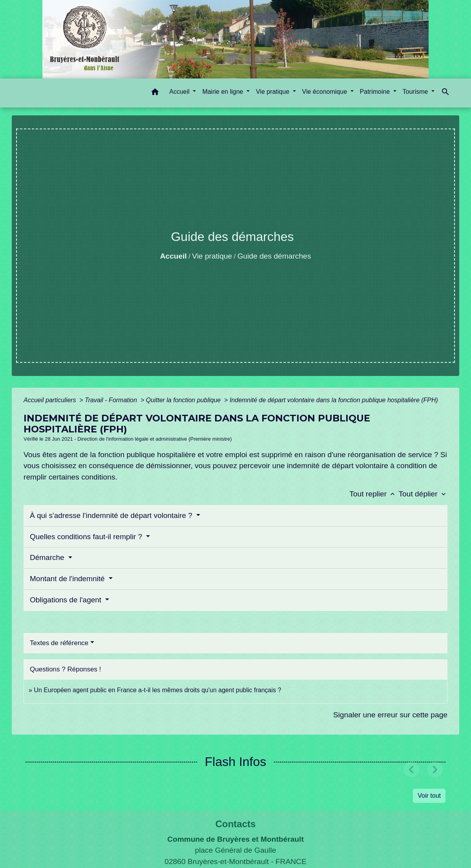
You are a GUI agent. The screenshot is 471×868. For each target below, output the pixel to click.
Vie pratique (212, 256)
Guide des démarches (274, 256)
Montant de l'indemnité (68, 579)
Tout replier (374, 494)
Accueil (173, 256)
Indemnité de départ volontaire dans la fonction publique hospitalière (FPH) (334, 400)
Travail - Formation (112, 400)
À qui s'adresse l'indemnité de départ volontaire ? (112, 515)
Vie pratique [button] (274, 92)
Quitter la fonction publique (184, 400)
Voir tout (429, 796)
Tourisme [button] (416, 92)
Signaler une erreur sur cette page (390, 715)
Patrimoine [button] (376, 92)
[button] (155, 93)
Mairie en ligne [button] (224, 92)
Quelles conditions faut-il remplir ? (87, 537)
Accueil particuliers (51, 400)
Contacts (236, 824)
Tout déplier (423, 494)
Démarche (48, 557)
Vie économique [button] (326, 92)
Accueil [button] (180, 92)
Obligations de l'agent (67, 600)
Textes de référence (59, 643)
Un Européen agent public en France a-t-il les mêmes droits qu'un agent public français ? (157, 690)
